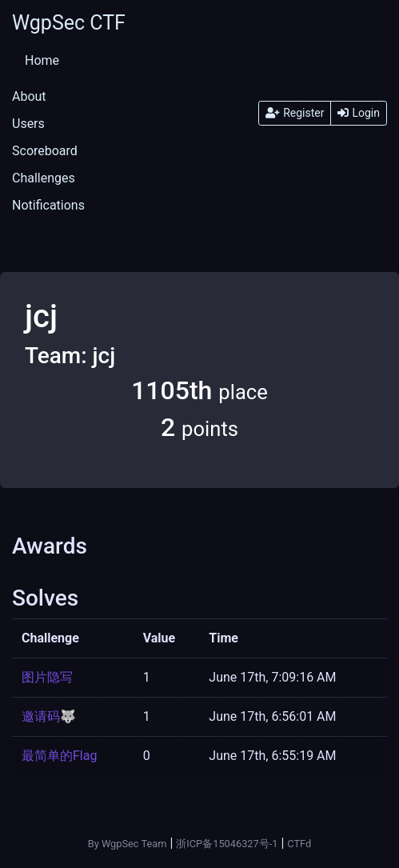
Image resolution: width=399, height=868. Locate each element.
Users (28, 124)
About (29, 96)
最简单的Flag (59, 756)
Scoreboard (45, 151)
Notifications (48, 205)
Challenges (44, 178)
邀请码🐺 (49, 716)
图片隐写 (47, 677)
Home (42, 60)
